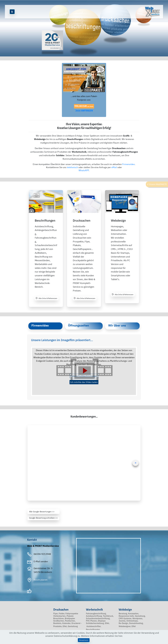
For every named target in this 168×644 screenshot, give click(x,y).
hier (120, 636)
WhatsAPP (84, 170)
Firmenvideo (128, 164)
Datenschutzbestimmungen (84, 376)
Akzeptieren (84, 640)
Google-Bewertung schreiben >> (43, 518)
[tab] (45, 326)
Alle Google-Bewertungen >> (44, 512)
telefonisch (72, 167)
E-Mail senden (41, 561)
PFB (77, 596)
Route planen (41, 580)
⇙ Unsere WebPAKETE (157, 184)
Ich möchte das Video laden (84, 382)
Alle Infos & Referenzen (47, 298)
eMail (114, 167)
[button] (84, 463)
